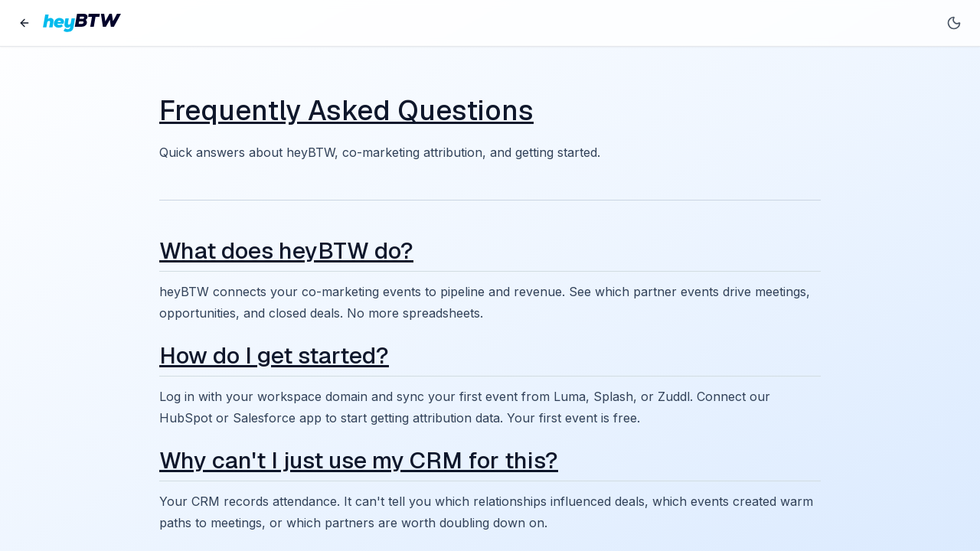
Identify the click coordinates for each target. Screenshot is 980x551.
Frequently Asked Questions (346, 111)
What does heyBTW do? (286, 251)
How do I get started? (274, 355)
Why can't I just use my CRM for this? (359, 460)
